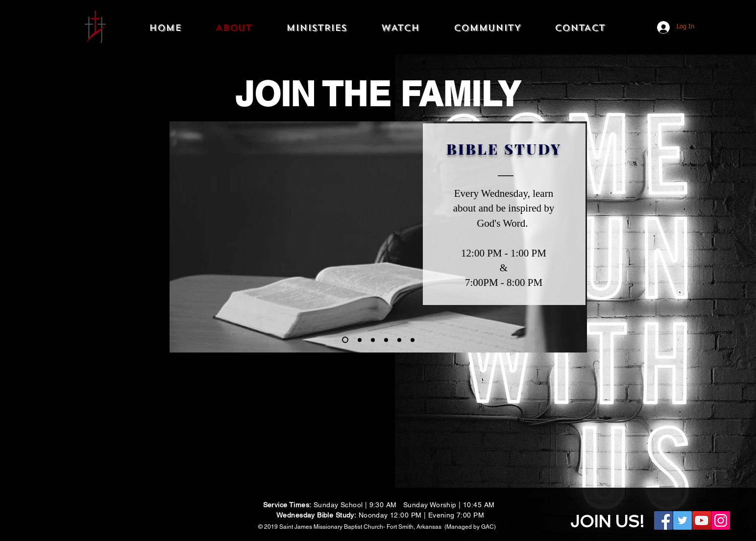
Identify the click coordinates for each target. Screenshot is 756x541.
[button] (317, 28)
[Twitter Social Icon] (683, 520)
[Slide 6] (413, 340)
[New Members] (386, 340)
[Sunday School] (360, 340)
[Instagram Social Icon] (721, 520)
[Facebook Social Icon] (663, 520)
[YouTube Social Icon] (702, 520)
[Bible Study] (345, 340)
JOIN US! (607, 522)
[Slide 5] (373, 340)
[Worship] (399, 340)
